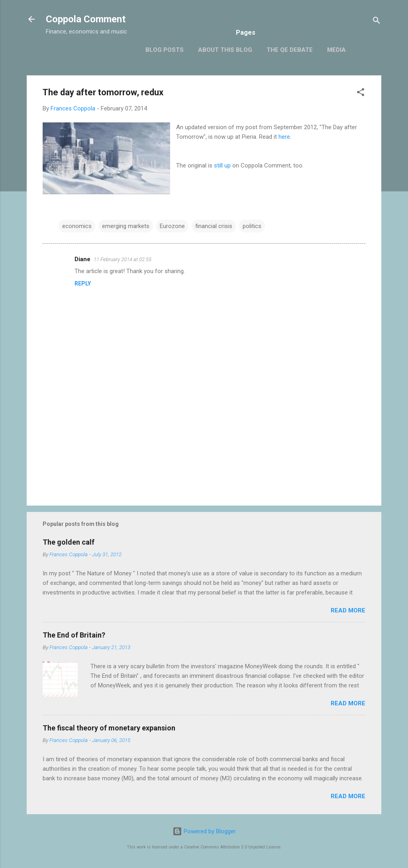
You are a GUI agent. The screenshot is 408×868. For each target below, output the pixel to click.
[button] (361, 93)
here (284, 137)
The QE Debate (290, 50)
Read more (348, 610)
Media (336, 50)
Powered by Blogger (204, 831)
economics (77, 226)
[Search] (377, 22)
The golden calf (69, 542)
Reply (83, 283)
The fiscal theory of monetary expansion (109, 728)
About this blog (225, 50)
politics (252, 226)
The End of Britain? (74, 635)
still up (222, 165)
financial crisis (214, 226)
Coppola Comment (86, 19)
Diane (82, 259)
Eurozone (172, 226)
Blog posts (165, 50)
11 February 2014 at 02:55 (123, 259)
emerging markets (126, 226)
